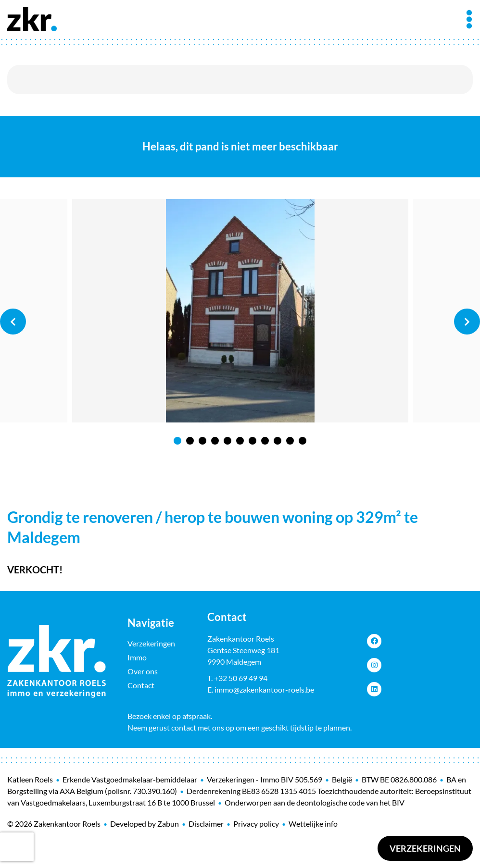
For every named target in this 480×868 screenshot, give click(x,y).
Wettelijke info (313, 824)
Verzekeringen (425, 848)
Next (467, 322)
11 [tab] (303, 441)
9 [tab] (278, 441)
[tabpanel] (240, 311)
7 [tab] (253, 441)
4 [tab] (215, 441)
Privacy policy (256, 824)
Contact (141, 685)
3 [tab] (202, 441)
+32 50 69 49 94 (241, 678)
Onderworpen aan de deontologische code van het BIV (315, 802)
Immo (137, 657)
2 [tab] (190, 441)
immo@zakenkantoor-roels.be (264, 689)
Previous (13, 322)
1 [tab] (177, 441)
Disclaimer (206, 824)
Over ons (143, 671)
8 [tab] (265, 441)
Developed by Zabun (145, 824)
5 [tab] (227, 441)
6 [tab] (240, 441)
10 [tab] (290, 441)
